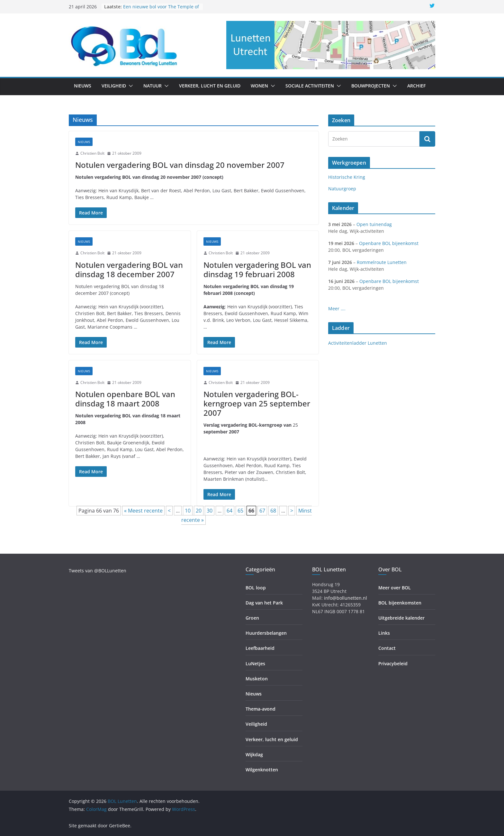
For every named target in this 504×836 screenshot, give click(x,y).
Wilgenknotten (262, 770)
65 (240, 511)
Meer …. (337, 309)
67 (262, 511)
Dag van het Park (264, 603)
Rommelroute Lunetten (382, 262)
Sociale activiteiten (310, 86)
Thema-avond (261, 709)
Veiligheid (114, 86)
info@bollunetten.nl (346, 598)
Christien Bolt (92, 153)
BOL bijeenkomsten (400, 603)
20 (199, 511)
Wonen (259, 86)
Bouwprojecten (371, 86)
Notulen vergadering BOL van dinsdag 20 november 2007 (180, 165)
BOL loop (256, 588)
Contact (387, 648)
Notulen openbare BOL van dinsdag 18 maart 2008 (125, 399)
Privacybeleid (393, 663)
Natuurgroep (342, 189)
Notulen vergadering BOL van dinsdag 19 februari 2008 (257, 269)
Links (384, 633)
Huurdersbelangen (266, 633)
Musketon (257, 679)
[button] (130, 86)
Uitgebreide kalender (401, 618)
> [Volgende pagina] (292, 511)
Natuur (153, 86)
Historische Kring (347, 177)
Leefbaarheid (260, 648)
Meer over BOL (395, 588)
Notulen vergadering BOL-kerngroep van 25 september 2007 (257, 403)
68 (273, 511)
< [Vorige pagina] (169, 511)
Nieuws (83, 86)
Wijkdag (254, 754)
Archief (416, 86)
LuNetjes (255, 663)
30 (210, 511)
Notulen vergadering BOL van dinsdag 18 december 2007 (129, 269)
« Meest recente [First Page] (143, 511)
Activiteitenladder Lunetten (358, 343)
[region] (331, 45)
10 (188, 511)
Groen (252, 618)
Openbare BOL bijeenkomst (389, 243)
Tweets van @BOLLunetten (98, 571)
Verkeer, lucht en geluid (210, 86)
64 (230, 511)
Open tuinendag (374, 224)
